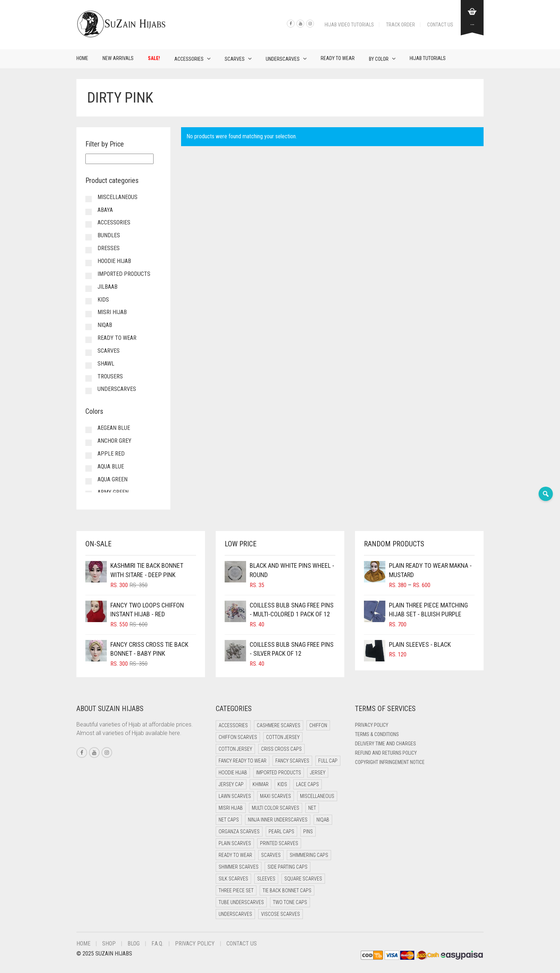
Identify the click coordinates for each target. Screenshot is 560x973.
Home (82, 58)
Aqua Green (112, 479)
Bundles (109, 235)
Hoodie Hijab (114, 261)
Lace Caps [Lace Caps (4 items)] (307, 784)
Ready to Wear (338, 58)
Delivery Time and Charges (386, 744)
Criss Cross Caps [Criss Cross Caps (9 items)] (281, 749)
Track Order (401, 25)
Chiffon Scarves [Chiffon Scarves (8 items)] (238, 737)
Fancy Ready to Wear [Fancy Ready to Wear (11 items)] (242, 761)
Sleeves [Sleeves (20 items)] (266, 879)
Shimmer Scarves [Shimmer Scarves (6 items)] (239, 867)
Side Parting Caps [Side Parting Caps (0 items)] (287, 867)
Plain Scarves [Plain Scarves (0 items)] (235, 843)
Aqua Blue (111, 466)
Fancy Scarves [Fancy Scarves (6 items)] (292, 761)
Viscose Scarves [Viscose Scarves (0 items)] (281, 914)
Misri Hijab (112, 312)
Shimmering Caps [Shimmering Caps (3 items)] (309, 855)
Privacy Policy (372, 725)
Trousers (110, 376)
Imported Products (124, 274)
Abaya (105, 210)
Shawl (106, 364)
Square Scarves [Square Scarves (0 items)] (303, 879)
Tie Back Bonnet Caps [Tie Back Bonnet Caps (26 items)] (287, 890)
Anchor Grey (114, 441)
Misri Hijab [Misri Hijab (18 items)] (231, 808)
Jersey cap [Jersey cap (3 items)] (231, 784)
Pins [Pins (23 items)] (308, 831)
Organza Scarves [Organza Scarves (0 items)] (239, 831)
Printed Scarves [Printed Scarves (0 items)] (279, 843)
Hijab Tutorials (428, 58)
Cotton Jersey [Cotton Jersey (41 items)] (283, 737)
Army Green (113, 492)
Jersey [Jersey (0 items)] (318, 773)
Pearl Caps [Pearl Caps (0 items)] (281, 831)
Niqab (105, 325)
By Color (379, 59)
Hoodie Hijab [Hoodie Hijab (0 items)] (233, 773)
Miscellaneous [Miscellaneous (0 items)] (317, 796)
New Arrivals (118, 58)
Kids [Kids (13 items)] (282, 784)
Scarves (235, 59)
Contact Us (440, 25)
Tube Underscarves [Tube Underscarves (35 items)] (241, 902)
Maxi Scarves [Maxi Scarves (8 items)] (276, 796)
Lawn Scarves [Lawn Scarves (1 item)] (235, 796)
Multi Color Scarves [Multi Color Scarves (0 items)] (276, 808)
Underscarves (283, 59)
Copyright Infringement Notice (390, 762)
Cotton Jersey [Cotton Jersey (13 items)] (235, 749)
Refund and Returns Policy (386, 753)
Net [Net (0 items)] (312, 808)
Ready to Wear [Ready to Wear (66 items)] (235, 855)
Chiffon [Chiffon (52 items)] (318, 725)
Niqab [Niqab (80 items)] (323, 820)
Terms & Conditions (377, 734)
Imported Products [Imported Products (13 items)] (279, 773)
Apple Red (111, 454)
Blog (134, 944)
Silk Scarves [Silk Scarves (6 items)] (233, 879)
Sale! (154, 58)
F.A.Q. (157, 944)
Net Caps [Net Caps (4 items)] (229, 820)
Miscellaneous (117, 197)
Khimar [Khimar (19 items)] (261, 784)
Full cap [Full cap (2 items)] (328, 761)
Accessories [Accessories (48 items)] (233, 725)
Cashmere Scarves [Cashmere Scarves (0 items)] (279, 725)
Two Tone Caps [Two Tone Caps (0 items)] (290, 902)
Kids (103, 300)
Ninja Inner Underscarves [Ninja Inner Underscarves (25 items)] (278, 820)
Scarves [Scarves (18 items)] (271, 855)
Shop (109, 944)
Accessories (189, 59)
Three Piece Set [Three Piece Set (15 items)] (236, 890)
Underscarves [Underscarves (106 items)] (235, 914)
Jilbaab (107, 287)
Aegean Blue (114, 428)
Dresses (109, 248)
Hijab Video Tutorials (349, 25)
